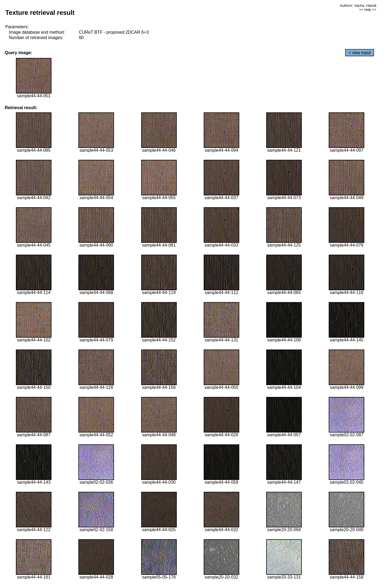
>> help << (368, 10)
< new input (359, 53)
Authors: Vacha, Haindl (358, 6)
